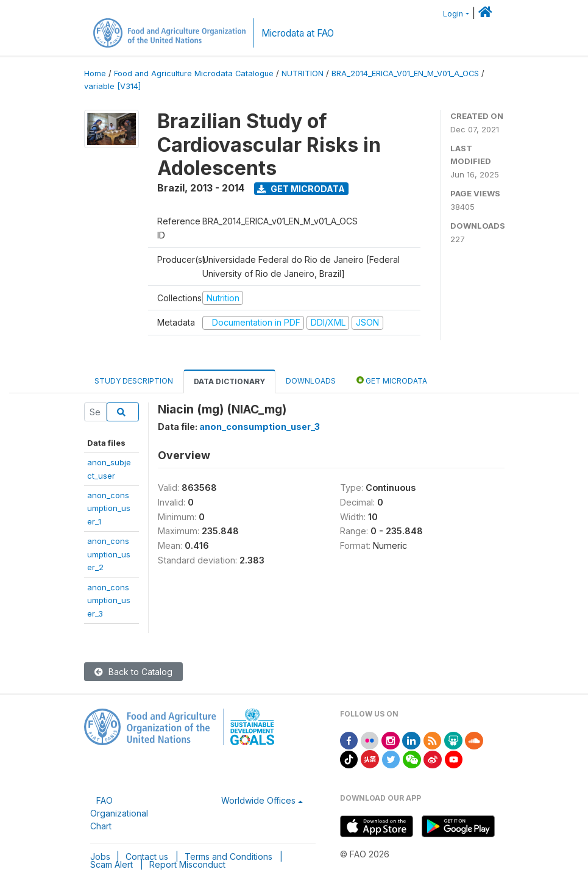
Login (453, 14)
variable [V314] (112, 86)
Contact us (147, 856)
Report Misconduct (187, 864)
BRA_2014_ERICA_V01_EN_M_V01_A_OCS (405, 73)
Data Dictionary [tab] (229, 381)
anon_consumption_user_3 (109, 600)
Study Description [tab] (134, 381)
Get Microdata (301, 189)
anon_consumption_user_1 (109, 508)
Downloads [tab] (311, 381)
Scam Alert (112, 864)
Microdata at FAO (298, 33)
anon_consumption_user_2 (109, 554)
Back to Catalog (133, 672)
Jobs (100, 856)
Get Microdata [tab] (392, 380)
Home (95, 73)
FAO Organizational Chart (119, 813)
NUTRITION (303, 73)
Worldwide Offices (258, 800)
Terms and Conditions (228, 856)
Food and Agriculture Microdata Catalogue (194, 73)
